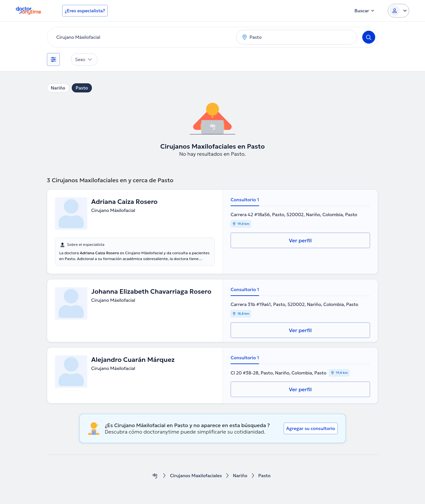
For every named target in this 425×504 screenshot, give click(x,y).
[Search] (369, 37)
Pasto (82, 88)
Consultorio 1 (245, 200)
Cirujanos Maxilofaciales (196, 476)
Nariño (58, 88)
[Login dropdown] (398, 11)
